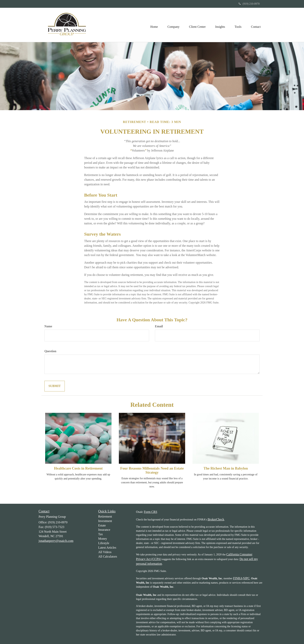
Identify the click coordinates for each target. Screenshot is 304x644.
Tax (101, 534)
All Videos (105, 552)
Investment (105, 521)
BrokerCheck (216, 519)
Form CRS (151, 512)
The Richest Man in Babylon (226, 468)
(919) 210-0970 (249, 4)
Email (159, 326)
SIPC (246, 578)
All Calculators (108, 556)
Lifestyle (104, 543)
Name (48, 326)
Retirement (105, 516)
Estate (102, 525)
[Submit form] (55, 386)
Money (103, 539)
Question (50, 351)
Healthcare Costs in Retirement (78, 468)
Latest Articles (107, 548)
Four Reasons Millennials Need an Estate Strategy (152, 470)
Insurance (104, 530)
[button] (173, 25)
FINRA (238, 578)
